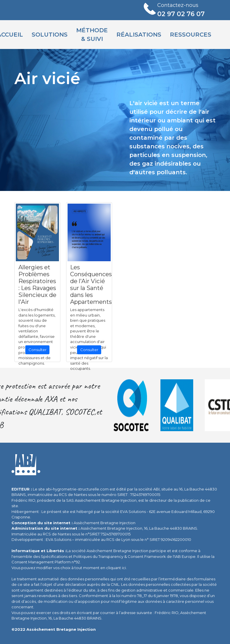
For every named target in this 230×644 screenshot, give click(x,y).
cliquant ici (116, 568)
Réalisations (139, 35)
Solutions (50, 35)
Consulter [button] (38, 350)
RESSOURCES (191, 35)
